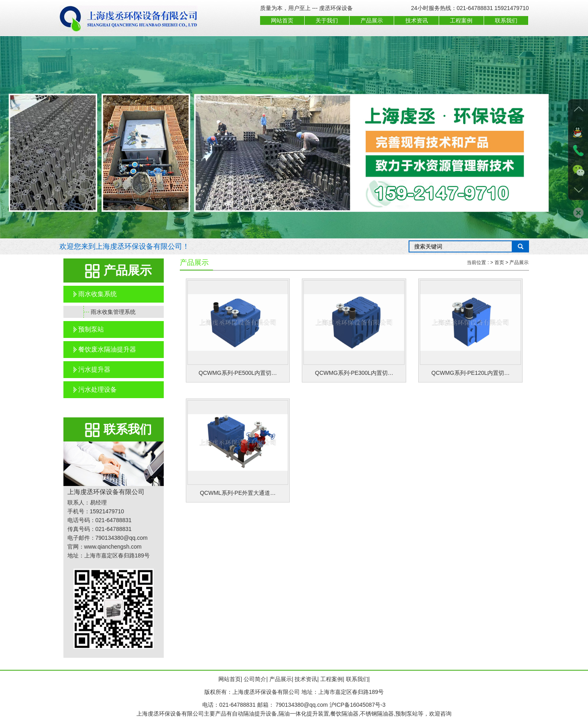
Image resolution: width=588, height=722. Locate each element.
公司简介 (255, 679)
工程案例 (461, 20)
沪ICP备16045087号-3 (358, 705)
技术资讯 (417, 20)
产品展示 (372, 20)
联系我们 (506, 20)
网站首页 (282, 20)
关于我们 (327, 20)
